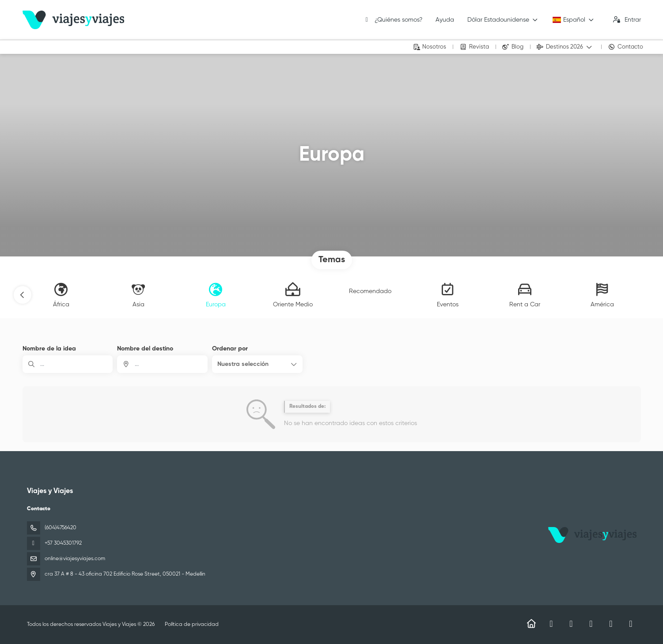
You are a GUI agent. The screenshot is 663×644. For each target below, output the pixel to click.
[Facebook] (551, 624)
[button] (23, 295)
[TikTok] (591, 624)
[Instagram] (571, 624)
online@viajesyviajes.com (75, 559)
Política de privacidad (192, 625)
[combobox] (162, 364)
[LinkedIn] (631, 624)
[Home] (532, 624)
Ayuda (445, 20)
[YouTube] (611, 624)
